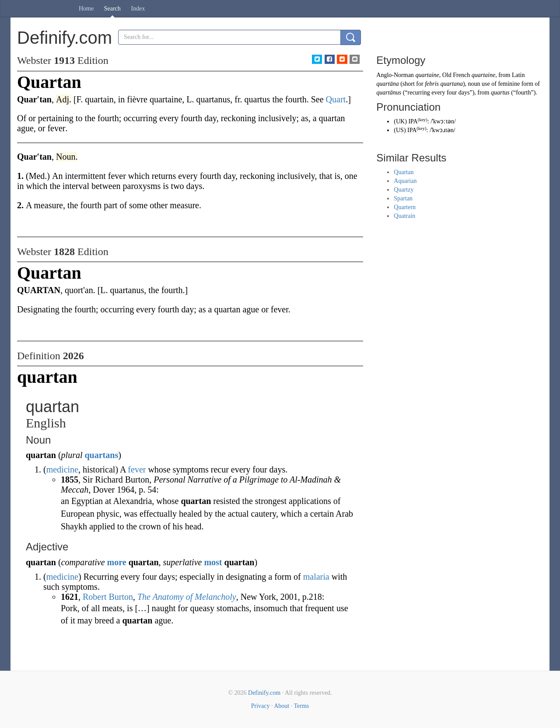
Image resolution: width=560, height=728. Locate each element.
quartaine (427, 75)
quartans (101, 455)
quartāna (387, 84)
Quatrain (404, 216)
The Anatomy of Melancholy (187, 597)
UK (400, 121)
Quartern (405, 207)
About (282, 706)
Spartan (403, 198)
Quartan (404, 172)
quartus (500, 93)
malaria (316, 577)
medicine (62, 469)
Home (86, 9)
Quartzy (404, 190)
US (400, 130)
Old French (456, 75)
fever (137, 469)
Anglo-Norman (395, 75)
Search (112, 9)
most (213, 562)
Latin (518, 75)
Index (138, 9)
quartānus (389, 93)
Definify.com (264, 693)
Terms (301, 706)
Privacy (261, 706)
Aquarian (405, 181)
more (117, 562)
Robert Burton (108, 597)
